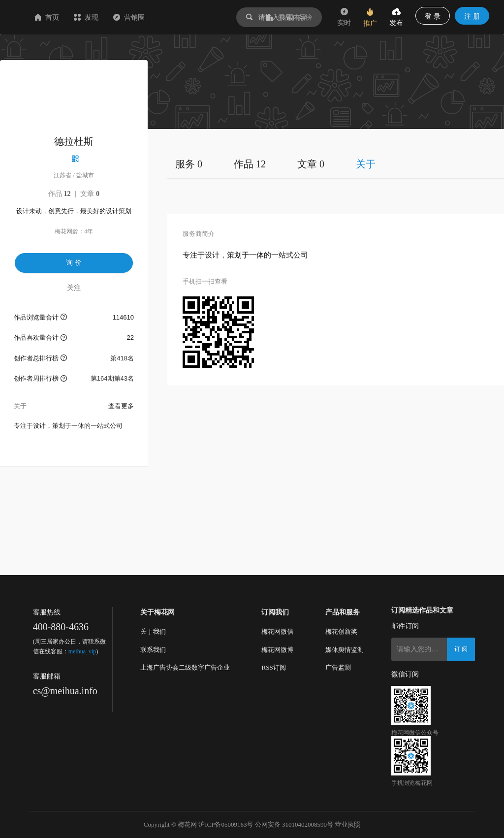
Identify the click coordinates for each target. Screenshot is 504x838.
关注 (74, 288)
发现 (145, 17)
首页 (105, 17)
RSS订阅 (273, 667)
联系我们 (153, 650)
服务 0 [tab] (189, 164)
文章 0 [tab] (311, 164)
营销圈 (188, 17)
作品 (60, 194)
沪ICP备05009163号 (226, 824)
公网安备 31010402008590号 (294, 824)
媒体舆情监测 (345, 650)
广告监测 (338, 667)
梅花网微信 (277, 631)
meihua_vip (82, 651)
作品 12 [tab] (250, 164)
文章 (90, 194)
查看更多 (121, 406)
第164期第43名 (112, 378)
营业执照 (347, 824)
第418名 (122, 358)
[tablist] (336, 164)
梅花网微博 (277, 650)
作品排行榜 (289, 17)
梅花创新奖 (341, 631)
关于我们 (153, 631)
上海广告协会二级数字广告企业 (185, 667)
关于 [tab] (366, 164)
